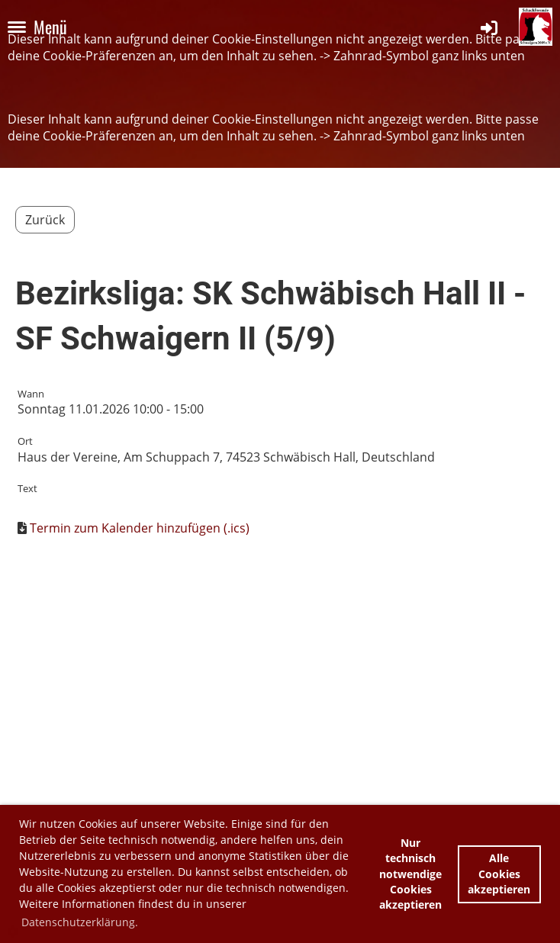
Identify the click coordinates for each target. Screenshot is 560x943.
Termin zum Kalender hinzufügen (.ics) (140, 528)
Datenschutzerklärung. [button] (80, 922)
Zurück (45, 220)
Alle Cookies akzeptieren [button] (499, 873)
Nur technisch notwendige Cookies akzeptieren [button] (410, 874)
